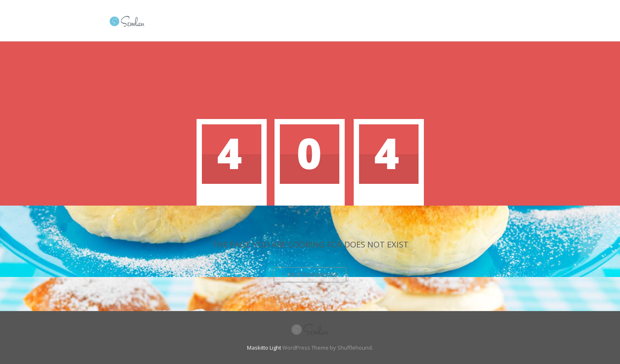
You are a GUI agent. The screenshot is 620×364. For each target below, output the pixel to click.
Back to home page (310, 275)
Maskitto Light (264, 348)
